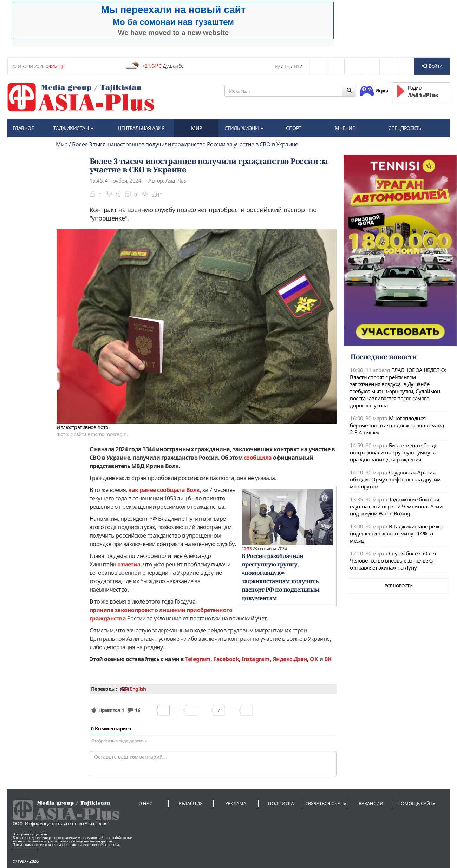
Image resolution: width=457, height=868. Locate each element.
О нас (145, 803)
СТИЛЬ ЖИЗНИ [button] (244, 128)
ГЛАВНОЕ (23, 128)
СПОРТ (294, 128)
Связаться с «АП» (326, 803)
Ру (278, 66)
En (296, 66)
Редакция (191, 803)
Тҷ (287, 66)
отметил (129, 564)
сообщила (258, 458)
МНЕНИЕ (345, 128)
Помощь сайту (416, 803)
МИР (197, 128)
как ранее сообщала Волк (164, 490)
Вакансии (371, 803)
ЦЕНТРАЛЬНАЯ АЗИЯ (141, 128)
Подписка (281, 803)
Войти (432, 66)
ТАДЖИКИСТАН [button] (73, 128)
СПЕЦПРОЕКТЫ (405, 128)
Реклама (236, 803)
